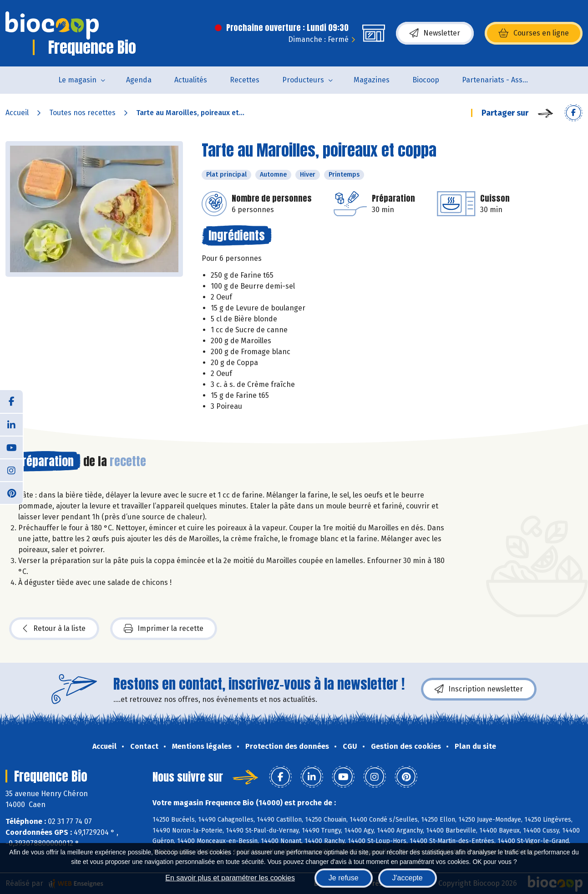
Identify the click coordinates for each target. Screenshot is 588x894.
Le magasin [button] (77, 80)
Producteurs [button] (303, 80)
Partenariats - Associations (502, 80)
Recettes (245, 80)
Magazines (372, 80)
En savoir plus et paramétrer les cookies (230, 878)
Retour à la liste (54, 629)
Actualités (191, 80)
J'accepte (408, 878)
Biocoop (426, 80)
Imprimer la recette (164, 629)
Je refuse (344, 878)
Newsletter (435, 33)
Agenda (139, 80)
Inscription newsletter (479, 689)
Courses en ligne (534, 33)
